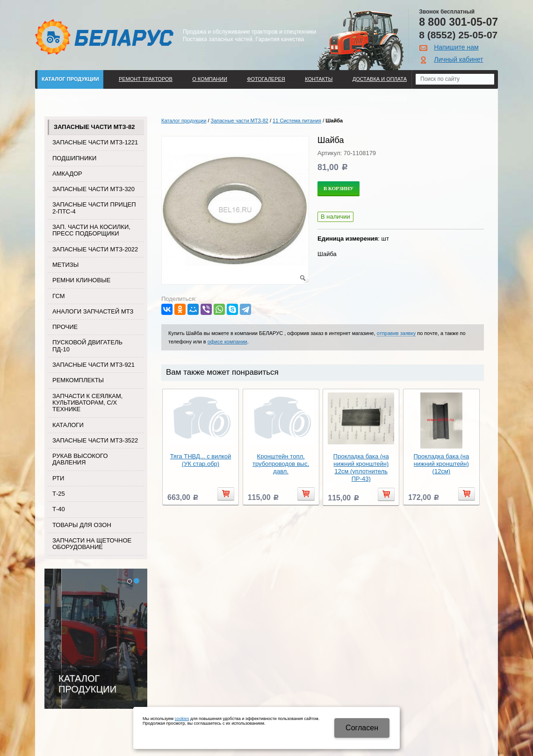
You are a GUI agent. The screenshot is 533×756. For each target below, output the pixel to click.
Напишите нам (456, 47)
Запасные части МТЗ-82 (94, 127)
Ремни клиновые (81, 280)
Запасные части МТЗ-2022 (95, 249)
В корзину (339, 188)
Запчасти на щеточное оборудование (92, 544)
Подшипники (74, 158)
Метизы (65, 265)
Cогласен (362, 728)
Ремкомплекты (78, 380)
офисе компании (227, 342)
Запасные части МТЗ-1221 (95, 142)
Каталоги (68, 425)
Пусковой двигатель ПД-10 (87, 346)
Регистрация (388, 98)
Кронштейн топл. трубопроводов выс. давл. (281, 464)
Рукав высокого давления (80, 459)
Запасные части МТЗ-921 (94, 365)
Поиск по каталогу (69, 98)
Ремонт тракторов (146, 79)
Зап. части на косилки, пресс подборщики (91, 230)
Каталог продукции (70, 79)
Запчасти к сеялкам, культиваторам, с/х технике (87, 403)
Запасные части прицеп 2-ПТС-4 (94, 208)
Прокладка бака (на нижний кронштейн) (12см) (441, 464)
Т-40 (59, 509)
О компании (210, 79)
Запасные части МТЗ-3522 (95, 440)
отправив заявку (396, 333)
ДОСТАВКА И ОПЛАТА (380, 79)
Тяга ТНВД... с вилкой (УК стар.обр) (201, 460)
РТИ (58, 478)
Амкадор (67, 174)
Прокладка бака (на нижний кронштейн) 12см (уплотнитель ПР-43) (361, 467)
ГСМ (59, 296)
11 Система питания (297, 121)
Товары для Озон (82, 525)
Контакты (319, 79)
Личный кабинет (458, 59)
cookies (182, 719)
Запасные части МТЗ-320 (94, 189)
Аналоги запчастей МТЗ (93, 311)
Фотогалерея (266, 79)
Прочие (65, 327)
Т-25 (59, 494)
